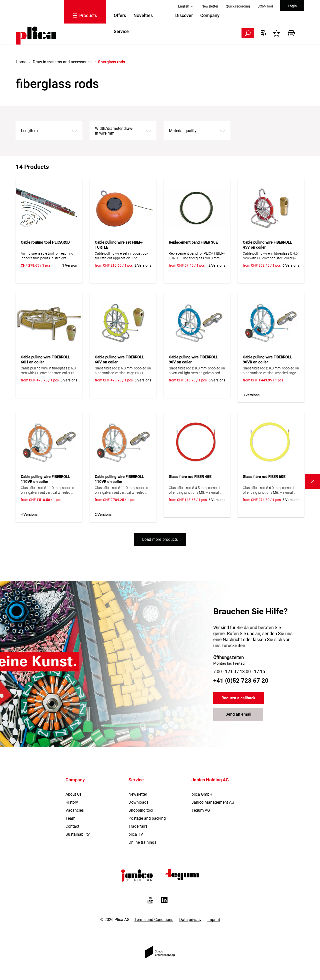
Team (70, 818)
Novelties (143, 15)
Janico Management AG (213, 802)
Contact (72, 826)
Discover (184, 15)
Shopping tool (141, 810)
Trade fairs (138, 826)
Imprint (214, 920)
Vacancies (75, 810)
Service (121, 31)
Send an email (238, 714)
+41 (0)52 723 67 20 (241, 681)
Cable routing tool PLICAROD (45, 242)
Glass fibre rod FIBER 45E (190, 477)
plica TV (136, 834)
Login (292, 6)
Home (21, 62)
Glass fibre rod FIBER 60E (264, 477)
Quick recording (238, 6)
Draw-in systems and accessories (62, 62)
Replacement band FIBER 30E (193, 242)
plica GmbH (202, 794)
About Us (73, 794)
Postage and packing (147, 818)
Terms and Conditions (154, 920)
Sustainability (78, 834)
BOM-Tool (265, 6)
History (72, 802)
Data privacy (190, 920)
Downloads (138, 802)
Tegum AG (201, 810)
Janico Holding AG (210, 780)
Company (210, 15)
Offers (120, 15)
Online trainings (142, 842)
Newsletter (210, 6)
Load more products (160, 539)
